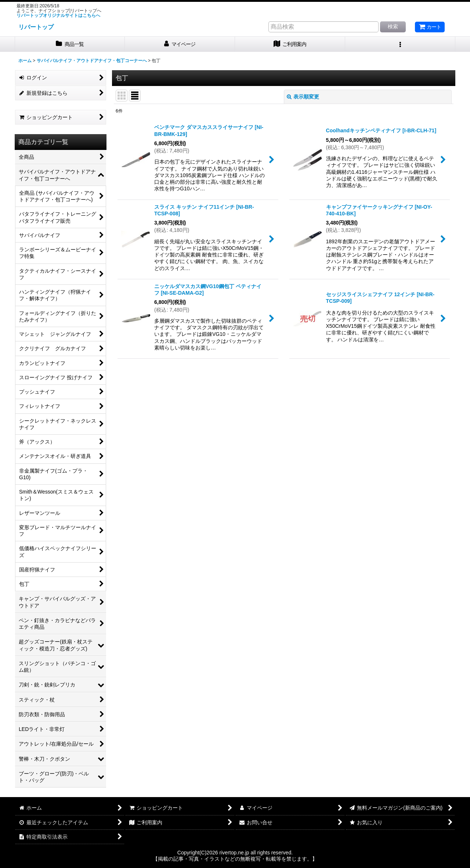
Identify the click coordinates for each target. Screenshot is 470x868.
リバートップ (36, 27)
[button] (400, 44)
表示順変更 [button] (303, 97)
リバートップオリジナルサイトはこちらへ (58, 15)
